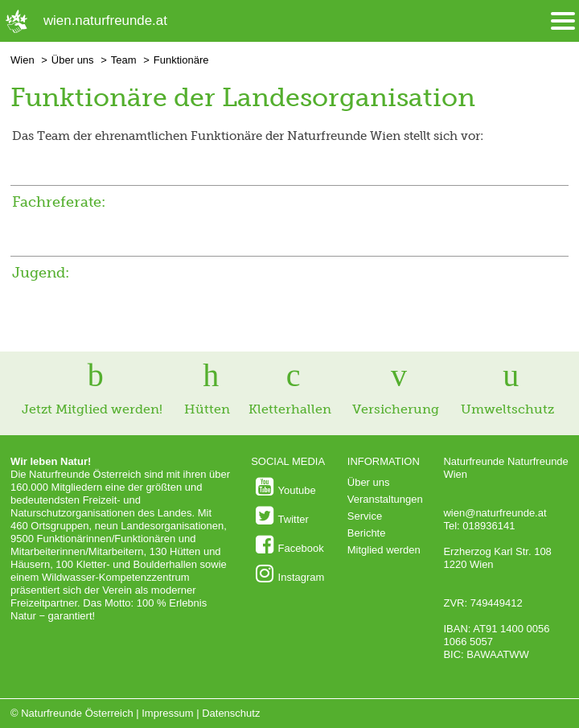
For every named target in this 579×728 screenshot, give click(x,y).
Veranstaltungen (385, 499)
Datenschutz (231, 713)
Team (124, 60)
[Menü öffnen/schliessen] (563, 21)
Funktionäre (181, 60)
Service (365, 516)
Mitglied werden (384, 550)
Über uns (73, 60)
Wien (23, 60)
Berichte (367, 533)
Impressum (167, 713)
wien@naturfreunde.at (495, 513)
